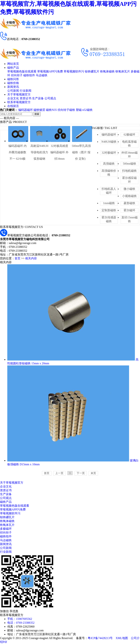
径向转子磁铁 (66, 110)
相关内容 (31, 258)
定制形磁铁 (109, 210)
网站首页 (13, 64)
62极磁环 (129, 135)
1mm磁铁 (109, 203)
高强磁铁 (109, 164)
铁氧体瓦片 (123, 71)
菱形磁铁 (129, 203)
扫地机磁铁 (129, 171)
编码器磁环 (26, 110)
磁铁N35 (51, 110)
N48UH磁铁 (109, 142)
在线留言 (13, 106)
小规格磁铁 (129, 196)
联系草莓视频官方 (19, 102)
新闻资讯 (13, 87)
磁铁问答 (13, 79)
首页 (17, 258)
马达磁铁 (42, 75)
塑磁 (79, 110)
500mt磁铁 (130, 164)
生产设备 (38, 98)
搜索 (37, 114)
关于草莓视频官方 (19, 94)
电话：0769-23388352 (21, 623)
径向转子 (17, 75)
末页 (93, 473)
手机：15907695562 (20, 619)
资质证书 (26, 98)
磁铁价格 (13, 83)
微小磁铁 (129, 189)
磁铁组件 (29, 75)
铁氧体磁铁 (107, 71)
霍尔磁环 (129, 210)
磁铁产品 (13, 68)
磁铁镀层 (39, 110)
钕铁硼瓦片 (92, 71)
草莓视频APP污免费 (50, 71)
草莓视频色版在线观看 (22, 71)
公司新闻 (13, 91)
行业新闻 (26, 91)
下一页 (81, 473)
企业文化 (13, 98)
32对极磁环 (109, 153)
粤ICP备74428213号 (100, 638)
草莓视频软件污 (74, 71)
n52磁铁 (87, 110)
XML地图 (122, 638)
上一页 (59, 473)
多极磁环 (6, 529)
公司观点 (50, 98)
